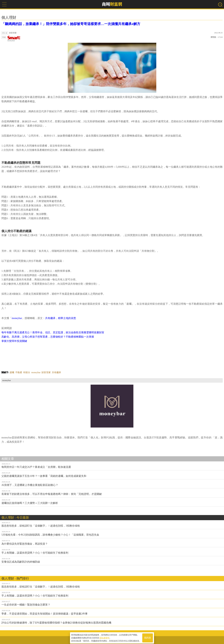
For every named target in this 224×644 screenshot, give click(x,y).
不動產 (19, 372)
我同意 (148, 637)
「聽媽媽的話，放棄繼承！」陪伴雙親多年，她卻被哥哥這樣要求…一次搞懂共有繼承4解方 (71, 24)
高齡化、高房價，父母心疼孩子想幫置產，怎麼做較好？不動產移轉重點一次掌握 (48, 337)
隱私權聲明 (104, 637)
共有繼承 (56, 372)
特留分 (27, 372)
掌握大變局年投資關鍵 (14, 341)
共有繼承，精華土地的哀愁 (61, 318)
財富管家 (46, 372)
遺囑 (12, 372)
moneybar (14, 39)
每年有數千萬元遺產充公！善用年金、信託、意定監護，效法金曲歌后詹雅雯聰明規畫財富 (53, 332)
